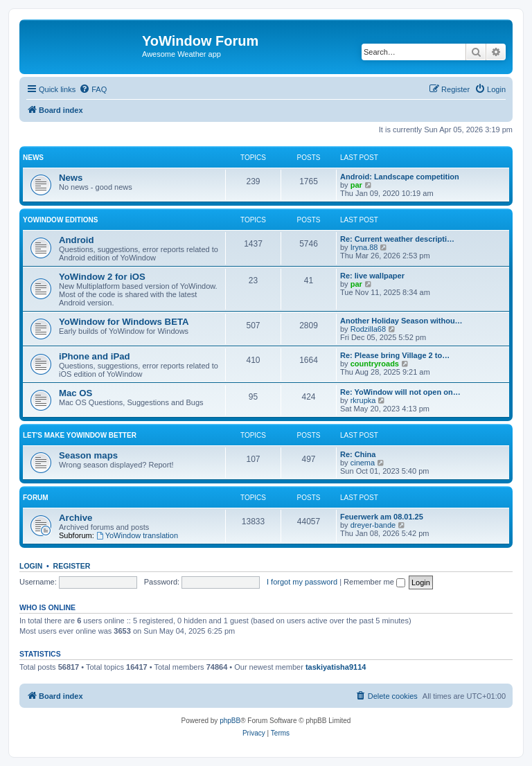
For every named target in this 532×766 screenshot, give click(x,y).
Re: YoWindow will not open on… (400, 392)
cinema (363, 463)
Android (77, 240)
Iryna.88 (364, 247)
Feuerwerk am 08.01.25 (382, 517)
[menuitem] (93, 89)
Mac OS (76, 393)
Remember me (374, 582)
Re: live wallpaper (372, 276)
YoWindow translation (137, 535)
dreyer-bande (373, 525)
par (356, 185)
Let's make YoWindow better (80, 435)
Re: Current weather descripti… (397, 239)
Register (72, 566)
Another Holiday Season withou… (401, 321)
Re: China (358, 454)
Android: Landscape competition (400, 177)
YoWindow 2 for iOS (102, 277)
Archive (76, 518)
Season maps (88, 455)
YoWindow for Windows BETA (124, 322)
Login (31, 566)
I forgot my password (302, 582)
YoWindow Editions (60, 220)
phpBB (230, 721)
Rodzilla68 (368, 329)
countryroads (375, 364)
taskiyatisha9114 (336, 667)
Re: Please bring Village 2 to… (395, 355)
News (33, 158)
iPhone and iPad (95, 356)
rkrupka (363, 400)
